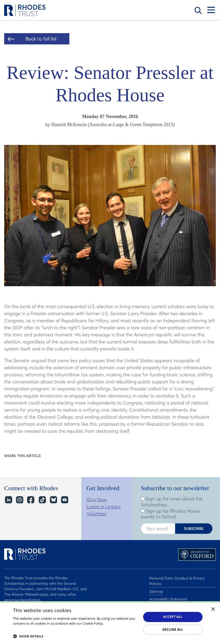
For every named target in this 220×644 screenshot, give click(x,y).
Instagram (19, 500)
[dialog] (110, 623)
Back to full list (41, 39)
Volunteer (97, 514)
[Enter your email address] (158, 529)
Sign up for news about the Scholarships (172, 502)
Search (198, 10)
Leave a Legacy (104, 507)
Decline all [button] (173, 630)
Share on (49, 456)
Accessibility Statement (168, 597)
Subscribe (194, 529)
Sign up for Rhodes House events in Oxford (171, 514)
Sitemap (156, 590)
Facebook (31, 500)
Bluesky (53, 500)
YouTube (64, 500)
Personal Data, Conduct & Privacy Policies (177, 581)
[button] (75, 636)
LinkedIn (8, 500)
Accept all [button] (173, 617)
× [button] (213, 609)
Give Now (97, 499)
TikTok (42, 500)
